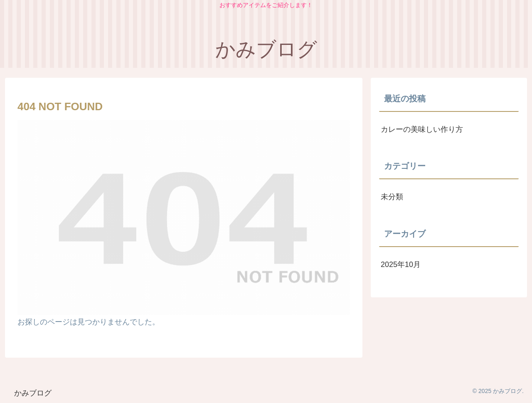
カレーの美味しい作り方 (422, 129)
